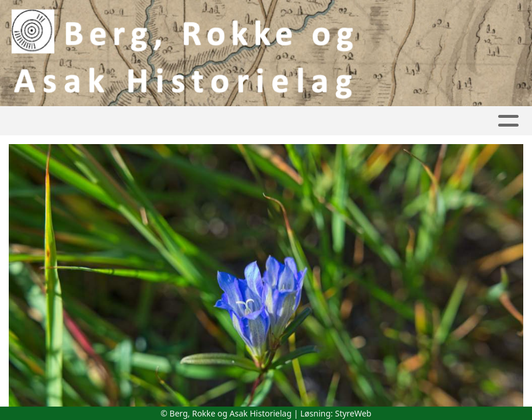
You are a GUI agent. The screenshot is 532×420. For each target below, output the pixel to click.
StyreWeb (353, 413)
